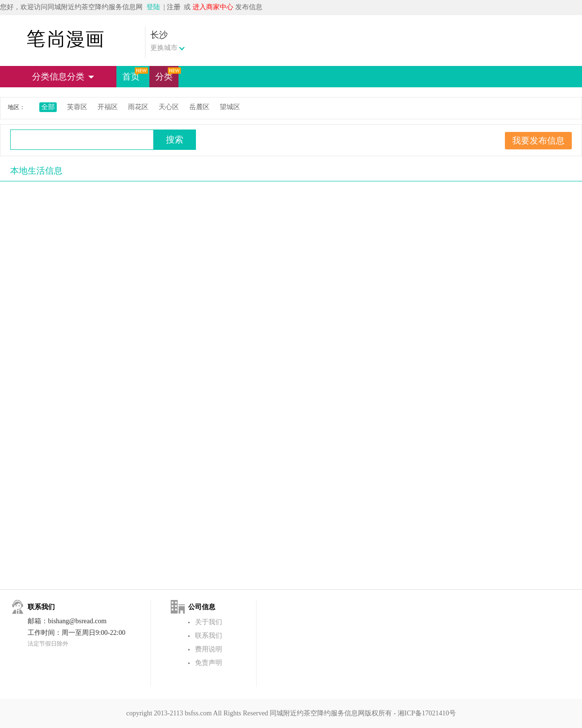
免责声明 (209, 663)
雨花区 (138, 107)
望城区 (230, 107)
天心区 (169, 107)
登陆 (153, 7)
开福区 (108, 107)
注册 (174, 7)
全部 (48, 107)
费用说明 (209, 649)
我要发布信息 (538, 141)
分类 (167, 74)
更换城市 (164, 48)
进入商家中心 (213, 7)
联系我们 (209, 636)
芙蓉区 (77, 107)
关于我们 (209, 622)
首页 (134, 74)
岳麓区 (199, 107)
